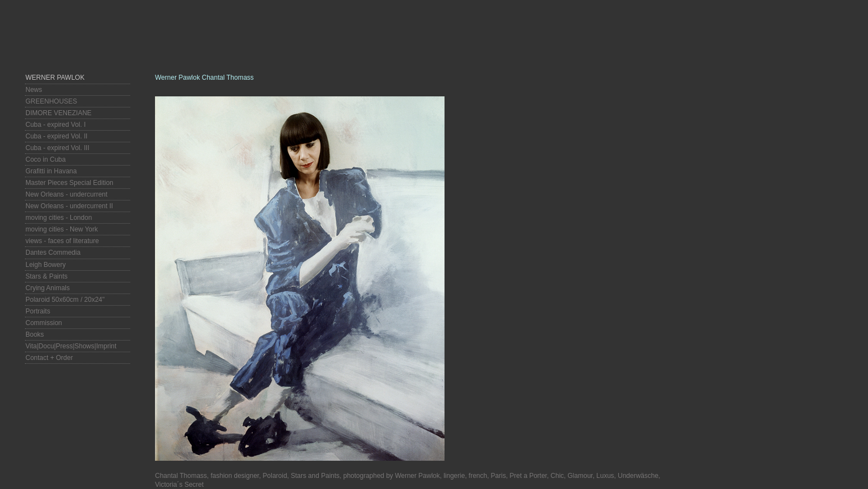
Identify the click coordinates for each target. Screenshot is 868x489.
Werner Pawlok (55, 78)
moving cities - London (59, 218)
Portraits (38, 311)
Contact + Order (49, 358)
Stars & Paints (46, 276)
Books (35, 334)
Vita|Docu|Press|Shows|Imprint (71, 346)
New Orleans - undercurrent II (69, 206)
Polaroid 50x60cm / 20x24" (65, 300)
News (34, 90)
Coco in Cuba (46, 159)
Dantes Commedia (53, 253)
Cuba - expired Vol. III (57, 148)
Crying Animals (48, 288)
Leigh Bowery (46, 265)
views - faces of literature (62, 241)
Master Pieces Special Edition (69, 183)
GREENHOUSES (51, 101)
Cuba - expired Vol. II (56, 136)
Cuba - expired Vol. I (56, 125)
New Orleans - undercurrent (66, 194)
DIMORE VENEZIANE (58, 113)
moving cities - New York (62, 229)
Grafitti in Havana (51, 171)
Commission (44, 323)
